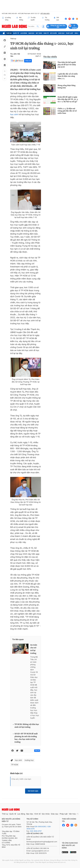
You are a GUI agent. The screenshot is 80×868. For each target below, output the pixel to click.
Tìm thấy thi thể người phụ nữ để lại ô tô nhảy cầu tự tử (67, 65)
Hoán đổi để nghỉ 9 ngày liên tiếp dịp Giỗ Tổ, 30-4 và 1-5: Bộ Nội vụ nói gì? (68, 99)
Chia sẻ (28, 61)
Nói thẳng (20, 19)
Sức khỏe (53, 33)
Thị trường (46, 19)
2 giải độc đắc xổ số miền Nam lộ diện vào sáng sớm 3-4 (68, 76)
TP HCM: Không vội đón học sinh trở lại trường (27, 726)
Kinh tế (46, 33)
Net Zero (39, 33)
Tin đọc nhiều (50, 57)
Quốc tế (16, 33)
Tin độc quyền (32, 19)
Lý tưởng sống (6, 19)
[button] (5, 71)
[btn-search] (38, 26)
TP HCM (15, 765)
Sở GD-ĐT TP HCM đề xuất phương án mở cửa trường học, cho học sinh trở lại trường (26, 738)
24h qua (56, 19)
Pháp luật (70, 33)
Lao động (24, 33)
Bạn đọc (32, 33)
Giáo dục (61, 33)
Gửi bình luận (33, 791)
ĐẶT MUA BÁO (45, 14)
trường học (29, 760)
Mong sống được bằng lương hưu (67, 87)
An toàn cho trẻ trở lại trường (34, 649)
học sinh (14, 115)
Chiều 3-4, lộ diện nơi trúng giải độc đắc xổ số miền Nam (67, 111)
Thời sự (9, 33)
